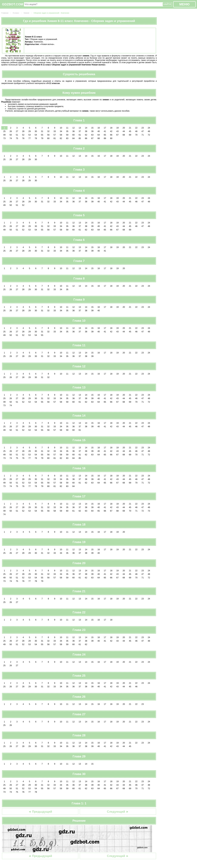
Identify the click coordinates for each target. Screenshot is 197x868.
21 (130, 128)
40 (99, 131)
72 (149, 135)
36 (73, 131)
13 (80, 128)
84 (73, 138)
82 (61, 138)
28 (23, 131)
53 (30, 135)
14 (86, 128)
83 (67, 138)
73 (4, 138)
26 (11, 131)
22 (136, 128)
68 (124, 135)
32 (48, 131)
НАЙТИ (167, 4)
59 (67, 135)
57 (55, 135)
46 (136, 131)
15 (92, 128)
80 (48, 138)
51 (17, 135)
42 (111, 131)
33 (55, 131)
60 (73, 135)
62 (86, 135)
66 (111, 135)
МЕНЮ (184, 4)
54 (36, 135)
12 (73, 128)
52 (23, 135)
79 (42, 138)
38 (86, 131)
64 (99, 135)
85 (80, 138)
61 (80, 135)
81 (55, 138)
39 (92, 131)
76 (23, 138)
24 (149, 128)
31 (42, 131)
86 (86, 138)
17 (105, 128)
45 (130, 131)
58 (61, 135)
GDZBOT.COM (13, 4)
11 (67, 128)
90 (111, 138)
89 (105, 138)
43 (117, 131)
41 (105, 131)
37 (80, 131)
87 (92, 138)
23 (143, 128)
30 (36, 131)
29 (30, 131)
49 (4, 135)
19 (117, 128)
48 (149, 131)
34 (61, 131)
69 (130, 135)
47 (143, 131)
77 (30, 138)
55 (42, 135)
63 (92, 135)
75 (17, 138)
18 (111, 128)
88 (99, 138)
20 (124, 128)
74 (11, 138)
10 (61, 128)
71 (143, 135)
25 (4, 131)
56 (48, 135)
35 (67, 131)
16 (99, 128)
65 (105, 135)
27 (17, 131)
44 (124, 131)
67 (117, 135)
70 (136, 135)
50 (11, 135)
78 (36, 138)
